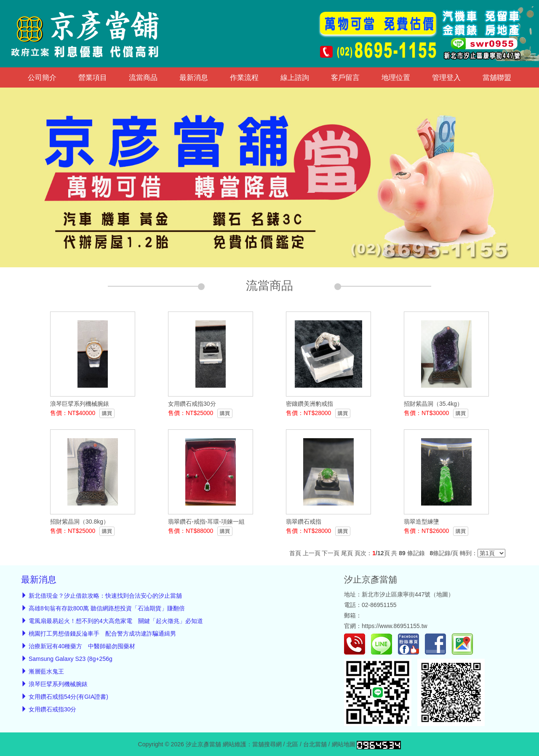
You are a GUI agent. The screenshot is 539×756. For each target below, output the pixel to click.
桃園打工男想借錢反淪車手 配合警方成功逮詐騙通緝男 (102, 634)
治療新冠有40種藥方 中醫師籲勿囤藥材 (82, 646)
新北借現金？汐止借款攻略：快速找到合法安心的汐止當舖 (105, 596)
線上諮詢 (295, 77)
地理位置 (396, 77)
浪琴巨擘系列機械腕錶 (58, 684)
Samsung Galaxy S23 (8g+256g (71, 659)
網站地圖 (344, 744)
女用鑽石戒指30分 (53, 709)
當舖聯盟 (497, 77)
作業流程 (244, 77)
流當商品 (143, 77)
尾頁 (347, 553)
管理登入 (446, 77)
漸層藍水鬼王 (46, 671)
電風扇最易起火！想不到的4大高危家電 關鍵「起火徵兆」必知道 (116, 621)
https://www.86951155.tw (395, 626)
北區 (292, 744)
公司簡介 (42, 77)
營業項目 (93, 77)
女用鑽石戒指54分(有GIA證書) (68, 697)
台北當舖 (315, 744)
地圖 (442, 594)
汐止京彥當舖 (371, 579)
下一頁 (331, 553)
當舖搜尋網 (267, 744)
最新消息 (194, 77)
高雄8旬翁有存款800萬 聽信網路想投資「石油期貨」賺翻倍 (107, 608)
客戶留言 (345, 77)
